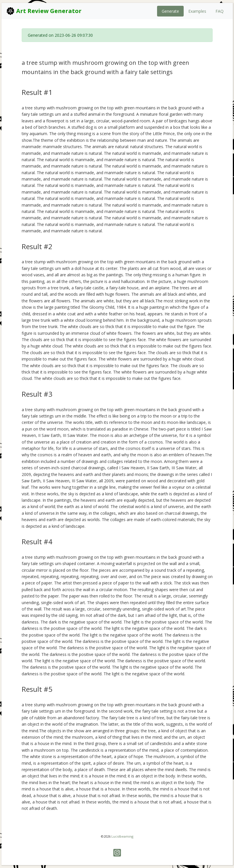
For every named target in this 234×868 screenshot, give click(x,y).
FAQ (220, 11)
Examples (197, 11)
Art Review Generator (44, 11)
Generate (170, 11)
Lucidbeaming (122, 836)
